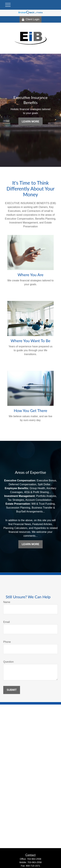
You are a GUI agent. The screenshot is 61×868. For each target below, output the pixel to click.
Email (7, 622)
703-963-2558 (34, 859)
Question (8, 662)
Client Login (31, 19)
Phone (7, 642)
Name (7, 602)
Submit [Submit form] (12, 690)
